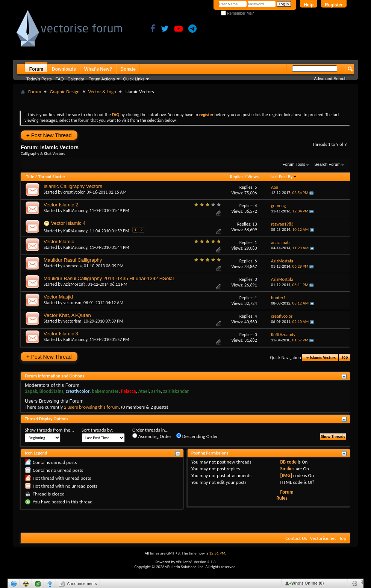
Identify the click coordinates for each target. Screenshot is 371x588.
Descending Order (197, 436)
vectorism (73, 303)
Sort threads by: (97, 430)
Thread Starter (52, 177)
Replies (237, 177)
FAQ (60, 79)
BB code (288, 462)
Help (309, 5)
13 (254, 224)
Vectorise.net (323, 538)
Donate (128, 69)
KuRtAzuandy (76, 211)
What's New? (98, 69)
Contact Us (296, 538)
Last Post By (284, 177)
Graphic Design (64, 92)
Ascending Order (152, 436)
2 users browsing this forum (91, 407)
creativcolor (74, 192)
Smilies (288, 469)
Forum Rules (285, 495)
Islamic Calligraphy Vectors (73, 186)
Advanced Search (330, 79)
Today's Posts (39, 79)
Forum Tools (294, 164)
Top (345, 358)
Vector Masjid (58, 297)
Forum (36, 69)
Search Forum (327, 164)
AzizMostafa (75, 284)
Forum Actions (101, 79)
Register (334, 5)
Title (30, 177)
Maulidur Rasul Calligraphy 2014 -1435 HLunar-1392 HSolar (109, 278)
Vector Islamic (59, 242)
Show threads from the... (49, 430)
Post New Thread (49, 135)
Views (253, 177)
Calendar (76, 79)
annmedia (73, 266)
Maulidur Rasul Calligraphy (73, 260)
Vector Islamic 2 (61, 205)
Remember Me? (237, 13)
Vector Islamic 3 (61, 334)
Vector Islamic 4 (68, 223)
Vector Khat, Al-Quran (67, 315)
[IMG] (286, 475)
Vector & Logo (102, 92)
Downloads (64, 69)
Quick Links (134, 79)
